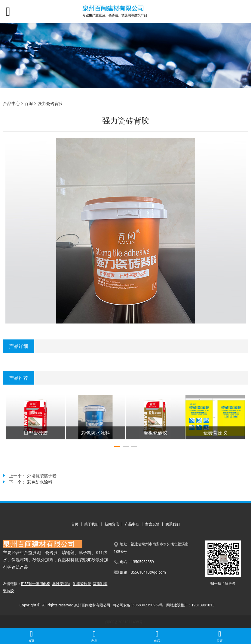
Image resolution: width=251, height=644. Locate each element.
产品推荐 (19, 378)
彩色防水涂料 (40, 482)
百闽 (29, 103)
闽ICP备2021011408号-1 (126, 622)
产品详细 (19, 346)
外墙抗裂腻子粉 (42, 476)
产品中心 (11, 103)
